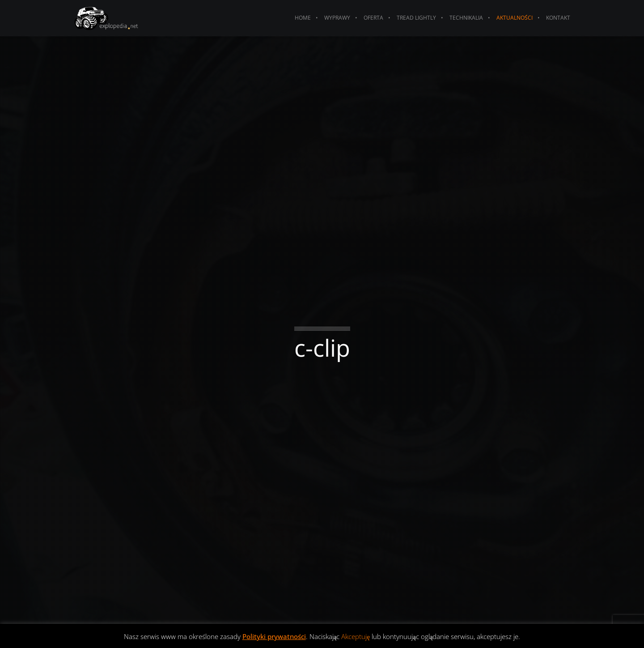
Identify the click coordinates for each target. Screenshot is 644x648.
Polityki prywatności (274, 636)
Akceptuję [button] (356, 636)
